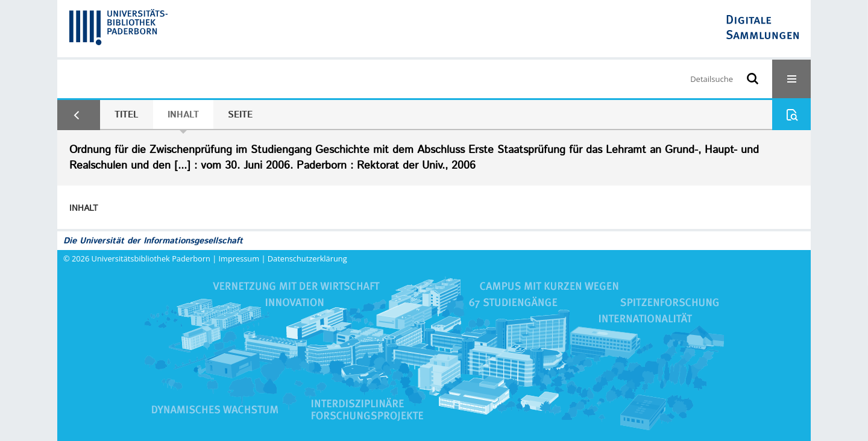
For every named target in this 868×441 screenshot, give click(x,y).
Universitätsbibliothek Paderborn (151, 258)
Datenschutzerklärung (307, 258)
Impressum (239, 258)
